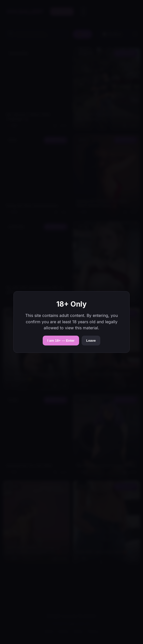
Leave (91, 341)
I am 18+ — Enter (61, 341)
